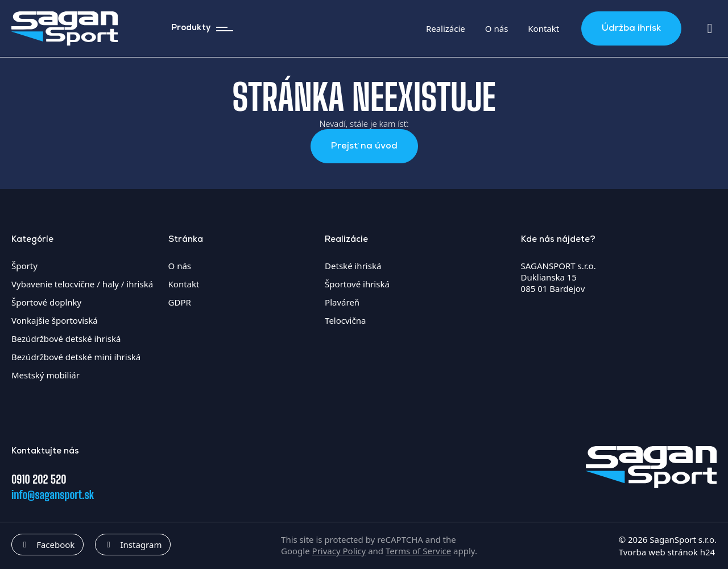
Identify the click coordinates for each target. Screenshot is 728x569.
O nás (497, 28)
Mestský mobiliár (45, 375)
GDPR (180, 302)
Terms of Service (418, 551)
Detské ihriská (353, 266)
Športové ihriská (357, 284)
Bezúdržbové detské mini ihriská (76, 357)
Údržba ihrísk (631, 28)
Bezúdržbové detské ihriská (66, 339)
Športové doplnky (46, 302)
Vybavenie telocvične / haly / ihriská (82, 284)
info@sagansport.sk (53, 494)
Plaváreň (342, 302)
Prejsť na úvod (364, 146)
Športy (24, 266)
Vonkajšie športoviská (55, 320)
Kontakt (543, 28)
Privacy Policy (339, 551)
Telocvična (345, 320)
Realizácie (446, 28)
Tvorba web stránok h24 (667, 552)
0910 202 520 (39, 479)
